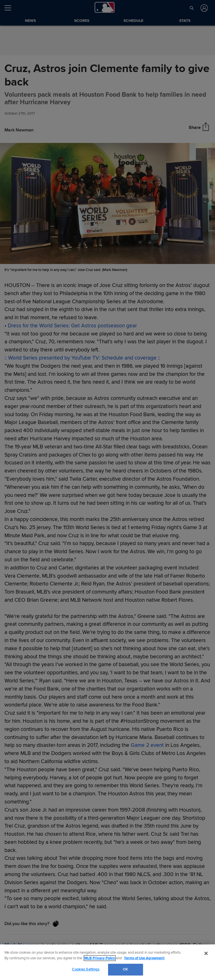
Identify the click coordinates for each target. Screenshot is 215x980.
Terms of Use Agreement (144, 958)
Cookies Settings (86, 969)
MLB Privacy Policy (100, 958)
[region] (107, 962)
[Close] (206, 953)
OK (125, 969)
